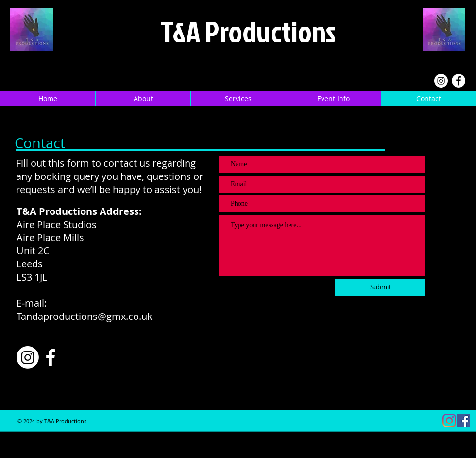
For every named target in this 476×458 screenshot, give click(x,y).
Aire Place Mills (50, 238)
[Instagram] (441, 81)
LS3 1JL (32, 277)
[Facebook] (459, 81)
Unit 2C (33, 251)
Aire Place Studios (57, 224)
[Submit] (380, 287)
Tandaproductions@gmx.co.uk (85, 316)
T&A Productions (248, 31)
